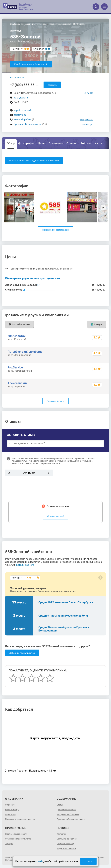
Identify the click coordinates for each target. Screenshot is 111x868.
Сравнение (56, 143)
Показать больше (55, 401)
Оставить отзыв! (56, 516)
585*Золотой (17, 336)
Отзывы (72, 143)
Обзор (11, 143)
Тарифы (9, 844)
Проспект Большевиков (27, 124)
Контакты (61, 834)
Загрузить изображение (68, 814)
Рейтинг (86, 143)
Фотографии (26, 143)
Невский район (22, 120)
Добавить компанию (67, 810)
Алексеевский (18, 383)
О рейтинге (10, 814)
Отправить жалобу (66, 844)
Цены (42, 143)
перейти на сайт (23, 110)
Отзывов (40, 49)
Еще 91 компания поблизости (31, 64)
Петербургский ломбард (25, 352)
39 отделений (21, 98)
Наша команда (12, 810)
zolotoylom (20, 115)
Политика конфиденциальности (20, 819)
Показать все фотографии (55, 230)
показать (52, 85)
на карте (89, 93)
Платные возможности (16, 834)
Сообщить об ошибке (67, 839)
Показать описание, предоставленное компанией (34, 161)
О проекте (10, 805)
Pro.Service (15, 367)
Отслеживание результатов (18, 839)
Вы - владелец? (18, 77)
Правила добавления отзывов (71, 819)
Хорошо (88, 861)
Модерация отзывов (66, 848)
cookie (39, 861)
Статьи (60, 805)
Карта (98, 143)
